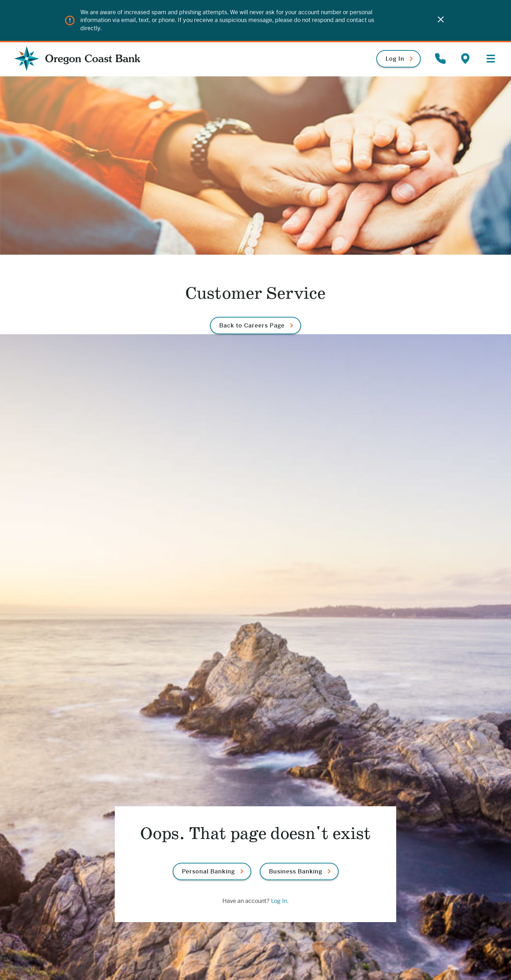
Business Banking (296, 871)
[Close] (441, 20)
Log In (395, 59)
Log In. (280, 901)
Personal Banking (208, 871)
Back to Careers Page (252, 326)
